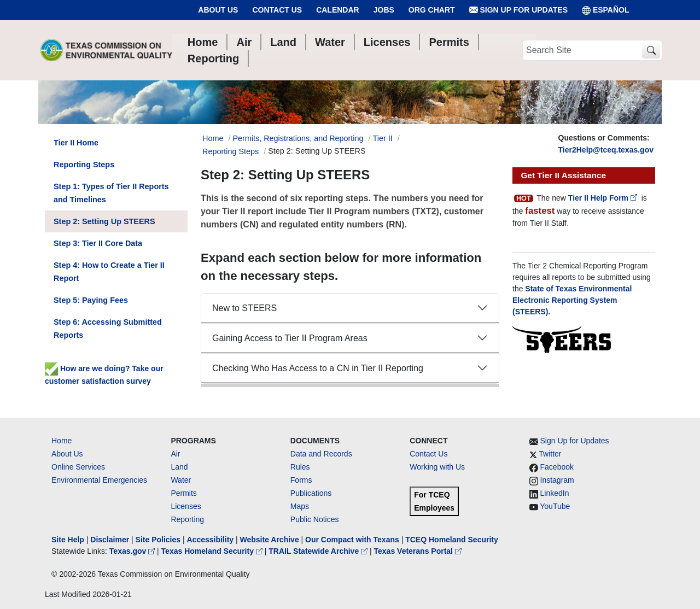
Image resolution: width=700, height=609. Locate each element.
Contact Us (277, 10)
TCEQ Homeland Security (452, 540)
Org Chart (432, 10)
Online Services (78, 467)
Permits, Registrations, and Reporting (298, 138)
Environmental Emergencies (99, 480)
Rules (300, 467)
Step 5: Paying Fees (91, 300)
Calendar (338, 10)
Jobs (384, 10)
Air (175, 454)
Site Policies (158, 540)
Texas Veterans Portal (418, 551)
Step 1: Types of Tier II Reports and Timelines (111, 193)
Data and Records (321, 454)
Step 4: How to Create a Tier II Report (109, 272)
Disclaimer (110, 540)
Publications (311, 493)
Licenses (186, 506)
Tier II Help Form (604, 198)
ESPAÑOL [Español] (606, 10)
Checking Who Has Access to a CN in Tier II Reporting (318, 368)
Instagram (557, 480)
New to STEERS (244, 308)
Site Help (68, 540)
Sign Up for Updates (518, 10)
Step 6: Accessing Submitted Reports (108, 329)
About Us (218, 10)
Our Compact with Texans (352, 540)
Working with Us (437, 467)
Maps (300, 506)
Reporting (187, 519)
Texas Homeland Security (213, 551)
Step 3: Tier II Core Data (98, 243)
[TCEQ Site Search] (651, 51)
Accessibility (211, 540)
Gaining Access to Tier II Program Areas (290, 338)
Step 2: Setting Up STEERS (104, 221)
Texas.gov (133, 551)
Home (62, 441)
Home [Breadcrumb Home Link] (213, 138)
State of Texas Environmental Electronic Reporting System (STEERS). (572, 300)
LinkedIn (555, 493)
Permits (183, 493)
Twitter (550, 454)
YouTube (555, 506)
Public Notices (315, 519)
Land (179, 467)
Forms (301, 480)
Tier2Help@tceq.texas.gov (606, 150)
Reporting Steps (231, 151)
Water (181, 480)
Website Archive (270, 540)
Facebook (557, 467)
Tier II (383, 138)
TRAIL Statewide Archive (319, 551)
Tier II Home (76, 143)
